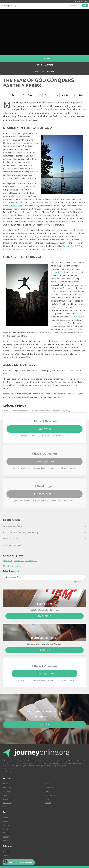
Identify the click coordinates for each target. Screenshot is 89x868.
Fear (5, 807)
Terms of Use (8, 771)
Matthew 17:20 (58, 341)
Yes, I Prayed (44, 59)
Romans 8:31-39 (70, 246)
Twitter (6, 855)
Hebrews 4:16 (75, 317)
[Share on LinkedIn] (62, 95)
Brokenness (7, 788)
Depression (7, 799)
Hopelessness (50, 788)
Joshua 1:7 (56, 272)
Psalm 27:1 (19, 561)
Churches (7, 833)
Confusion (7, 791)
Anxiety (6, 784)
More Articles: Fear (13, 545)
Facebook (7, 852)
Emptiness (7, 803)
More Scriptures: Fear (13, 566)
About (5, 841)
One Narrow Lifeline (13, 526)
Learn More (45, 616)
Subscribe (45, 650)
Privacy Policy (8, 768)
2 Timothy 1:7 (31, 561)
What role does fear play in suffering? (21, 532)
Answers (6, 821)
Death (6, 795)
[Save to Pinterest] (45, 95)
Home (5, 818)
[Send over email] (79, 95)
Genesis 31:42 (16, 206)
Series (5, 829)
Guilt (47, 784)
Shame (48, 803)
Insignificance (51, 795)
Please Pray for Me (45, 72)
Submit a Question (44, 65)
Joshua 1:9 (8, 561)
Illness (48, 791)
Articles (6, 825)
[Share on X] (28, 95)
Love (47, 799)
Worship (6, 837)
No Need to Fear (11, 539)
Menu (85, 6)
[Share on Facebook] (12, 95)
